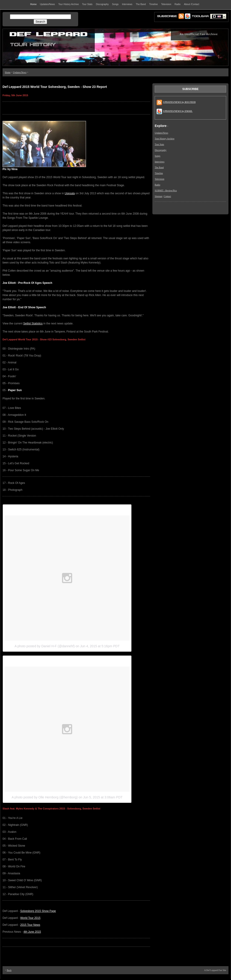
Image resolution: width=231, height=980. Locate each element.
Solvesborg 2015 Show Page (38, 911)
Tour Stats (159, 144)
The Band (159, 167)
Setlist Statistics (33, 324)
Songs (157, 156)
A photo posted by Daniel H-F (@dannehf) (45, 646)
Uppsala (70, 193)
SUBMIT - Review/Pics (166, 190)
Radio (157, 185)
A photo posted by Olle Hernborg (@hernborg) (45, 797)
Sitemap (158, 196)
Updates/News (20, 72)
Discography (161, 150)
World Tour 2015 (30, 918)
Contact (167, 196)
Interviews (160, 162)
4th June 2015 (32, 932)
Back (9, 970)
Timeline (159, 173)
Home (8, 72)
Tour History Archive (164, 139)
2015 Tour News (30, 925)
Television (160, 179)
